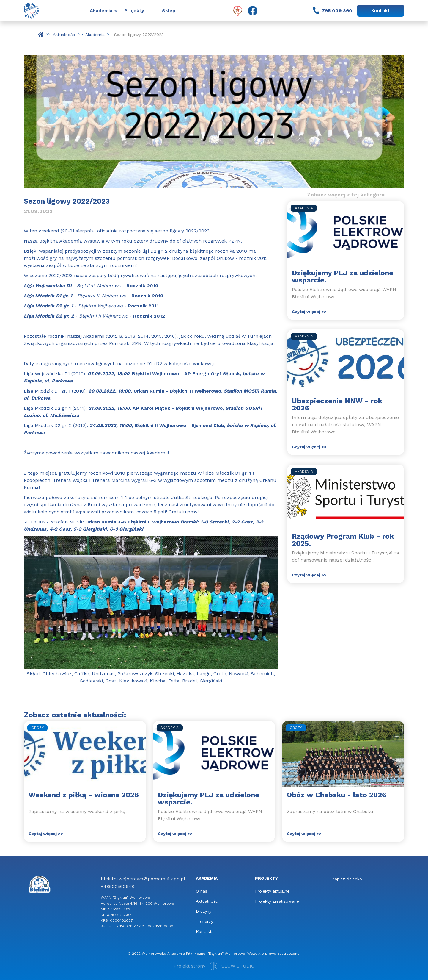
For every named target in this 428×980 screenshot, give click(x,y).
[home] (31, 11)
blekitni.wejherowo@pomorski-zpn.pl (143, 879)
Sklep (169, 11)
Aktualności (207, 901)
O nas (202, 891)
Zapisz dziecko (347, 879)
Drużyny (204, 911)
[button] (107, 11)
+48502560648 (117, 886)
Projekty (134, 11)
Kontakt (381, 11)
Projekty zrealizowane (277, 901)
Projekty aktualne (272, 891)
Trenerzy (204, 921)
